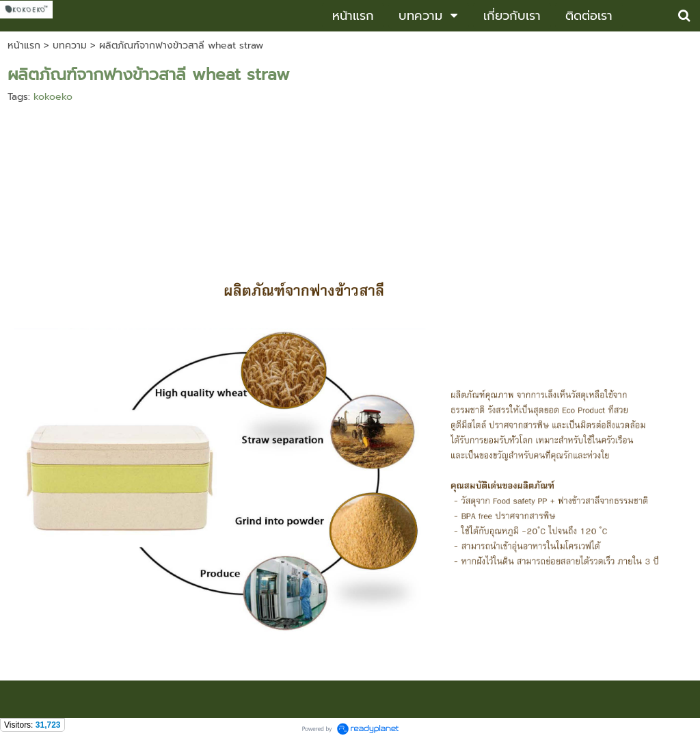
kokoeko (53, 97)
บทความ (70, 45)
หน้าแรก (24, 45)
